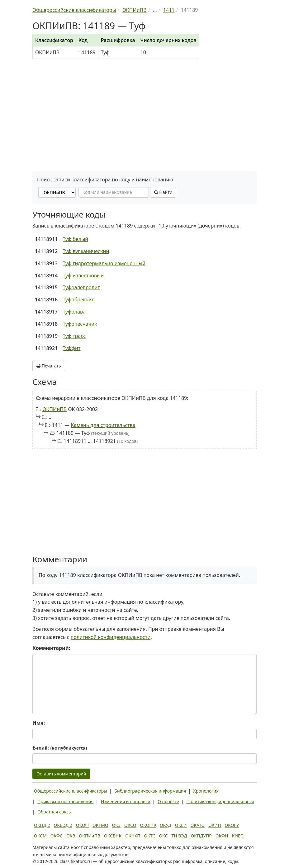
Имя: (39, 723)
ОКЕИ (181, 825)
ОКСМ (40, 836)
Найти (163, 192)
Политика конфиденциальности (220, 801)
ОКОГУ (232, 825)
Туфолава (74, 312)
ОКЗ (116, 825)
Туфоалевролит (81, 287)
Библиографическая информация (150, 791)
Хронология (206, 791)
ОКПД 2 (42, 825)
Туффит (71, 348)
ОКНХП (133, 836)
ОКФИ (222, 836)
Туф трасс (74, 336)
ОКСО (130, 825)
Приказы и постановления (65, 801)
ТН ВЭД (179, 836)
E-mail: (60, 748)
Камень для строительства (103, 425)
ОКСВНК (113, 836)
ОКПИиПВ (54, 409)
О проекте (168, 801)
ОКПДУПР (201, 836)
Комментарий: (51, 648)
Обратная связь (54, 812)
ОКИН (215, 825)
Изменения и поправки (126, 801)
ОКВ (71, 836)
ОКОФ (82, 825)
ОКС (163, 836)
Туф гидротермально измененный (104, 263)
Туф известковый (83, 276)
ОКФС (57, 836)
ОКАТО (198, 825)
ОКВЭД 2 (63, 825)
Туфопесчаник (80, 324)
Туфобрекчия (78, 300)
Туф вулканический (86, 251)
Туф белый (75, 239)
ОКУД (166, 825)
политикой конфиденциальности (111, 637)
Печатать (49, 366)
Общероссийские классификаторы (71, 791)
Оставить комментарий (61, 774)
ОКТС (150, 836)
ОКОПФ (148, 825)
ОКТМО (100, 825)
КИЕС (238, 836)
